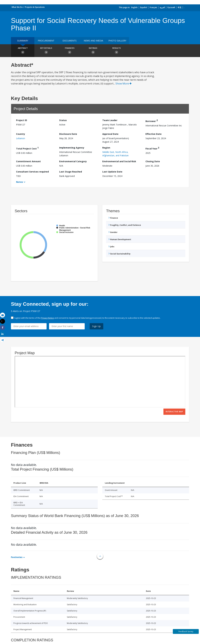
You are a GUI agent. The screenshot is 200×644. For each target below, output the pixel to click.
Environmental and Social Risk (119, 161)
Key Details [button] (46, 51)
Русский (171, 7)
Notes (20, 182)
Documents (70, 41)
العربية (162, 7)
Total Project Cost (27, 148)
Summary (23, 41)
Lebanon (21, 138)
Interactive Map (174, 412)
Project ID (22, 120)
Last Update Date (112, 172)
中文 (180, 7)
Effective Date (154, 134)
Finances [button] (70, 51)
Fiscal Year (152, 148)
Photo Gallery (117, 41)
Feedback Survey (186, 631)
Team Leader (110, 120)
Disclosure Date (68, 134)
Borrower (152, 121)
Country (21, 134)
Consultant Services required (32, 172)
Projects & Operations (35, 7)
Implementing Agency (72, 148)
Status (63, 120)
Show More (124, 84)
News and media (93, 41)
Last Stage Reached (71, 172)
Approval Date (110, 134)
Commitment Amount (28, 161)
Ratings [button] (93, 51)
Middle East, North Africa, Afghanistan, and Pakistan (115, 154)
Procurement (46, 41)
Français (153, 7)
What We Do (17, 7)
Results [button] (116, 51)
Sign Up (96, 326)
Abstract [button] (23, 51)
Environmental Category (73, 161)
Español (144, 7)
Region (106, 148)
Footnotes (17, 557)
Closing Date (153, 161)
